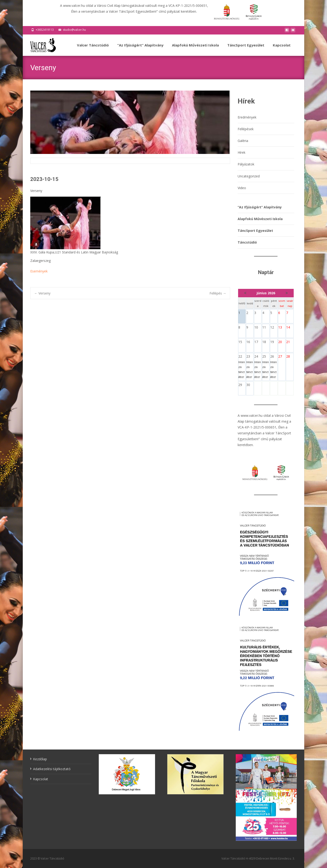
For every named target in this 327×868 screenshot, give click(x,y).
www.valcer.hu (252, 415)
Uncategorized (249, 176)
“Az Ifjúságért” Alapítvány (140, 49)
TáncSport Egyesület (246, 49)
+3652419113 (45, 30)
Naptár (266, 272)
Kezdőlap (40, 759)
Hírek (241, 152)
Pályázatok (246, 164)
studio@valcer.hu (74, 30)
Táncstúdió (247, 242)
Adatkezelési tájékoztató (52, 769)
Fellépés (218, 293)
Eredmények (247, 117)
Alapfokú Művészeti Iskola (195, 49)
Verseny (42, 293)
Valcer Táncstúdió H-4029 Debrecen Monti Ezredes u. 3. (258, 858)
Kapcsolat (282, 49)
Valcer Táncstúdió (93, 49)
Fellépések (246, 129)
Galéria (243, 141)
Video (242, 188)
